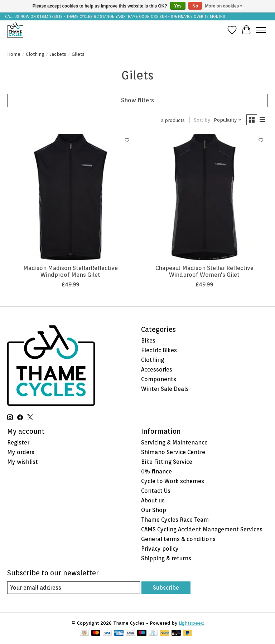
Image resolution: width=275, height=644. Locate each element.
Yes (178, 6)
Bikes (148, 341)
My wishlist (23, 462)
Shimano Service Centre (173, 452)
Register (18, 443)
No (195, 6)
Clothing (35, 54)
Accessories (157, 370)
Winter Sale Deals (165, 389)
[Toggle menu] (261, 30)
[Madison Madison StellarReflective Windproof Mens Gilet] (71, 197)
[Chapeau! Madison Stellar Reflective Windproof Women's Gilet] (204, 197)
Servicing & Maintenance (174, 443)
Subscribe (166, 588)
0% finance (156, 471)
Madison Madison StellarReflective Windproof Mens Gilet (71, 271)
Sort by (202, 120)
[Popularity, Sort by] (228, 120)
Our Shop (154, 510)
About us (153, 500)
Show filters (137, 100)
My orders (21, 452)
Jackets (58, 54)
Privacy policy (160, 549)
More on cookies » (224, 6)
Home (14, 54)
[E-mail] (74, 588)
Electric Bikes (159, 350)
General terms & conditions (178, 539)
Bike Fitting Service (167, 462)
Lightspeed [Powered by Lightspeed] (191, 623)
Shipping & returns (166, 558)
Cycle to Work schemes (173, 481)
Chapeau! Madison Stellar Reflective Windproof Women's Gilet (204, 271)
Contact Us (156, 491)
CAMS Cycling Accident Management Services (202, 529)
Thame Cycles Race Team (175, 520)
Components (159, 379)
